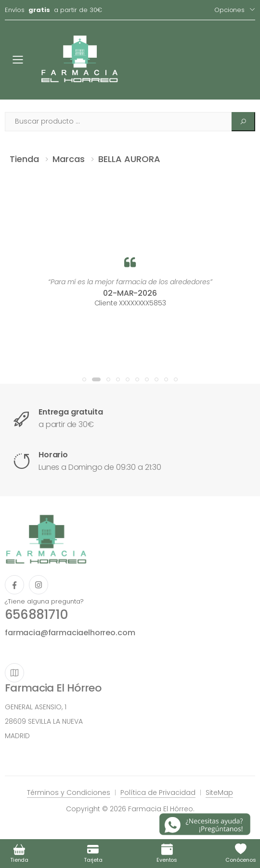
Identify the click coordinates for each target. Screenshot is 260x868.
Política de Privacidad (158, 793)
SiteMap (219, 793)
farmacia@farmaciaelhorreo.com (70, 633)
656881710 (36, 615)
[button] (84, 379)
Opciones (229, 10)
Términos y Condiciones (69, 793)
